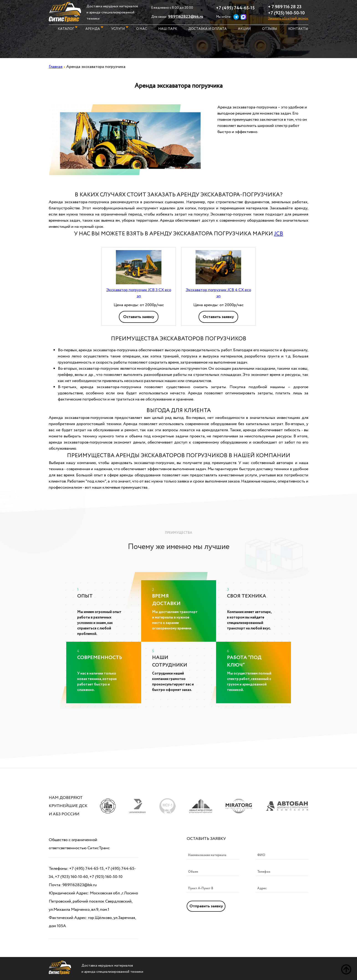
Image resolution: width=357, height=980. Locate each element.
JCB (279, 234)
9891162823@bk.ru (186, 17)
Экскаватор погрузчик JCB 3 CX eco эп (139, 293)
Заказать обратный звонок (288, 18)
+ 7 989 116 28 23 (285, 7)
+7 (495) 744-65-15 (235, 8)
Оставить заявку (139, 317)
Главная (56, 67)
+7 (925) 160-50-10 (286, 13)
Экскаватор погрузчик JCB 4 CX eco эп (218, 293)
